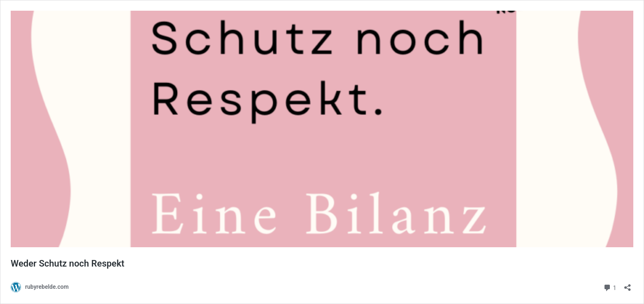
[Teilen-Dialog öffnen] (628, 285)
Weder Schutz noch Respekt (67, 263)
